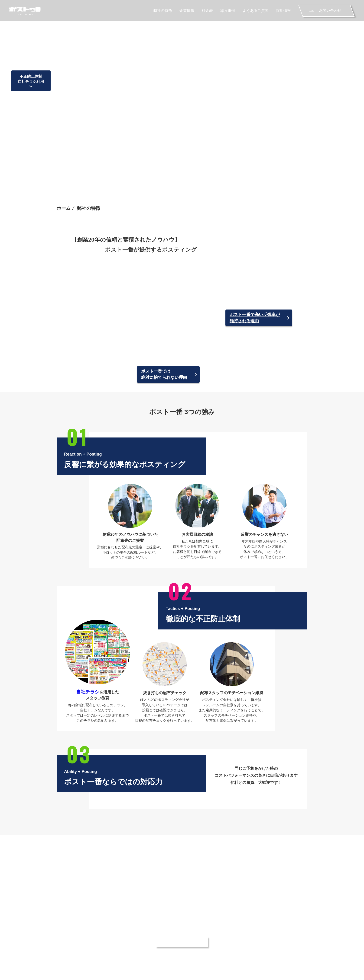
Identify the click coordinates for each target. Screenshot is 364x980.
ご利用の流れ (243, 939)
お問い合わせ (296, 939)
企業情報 (187, 11)
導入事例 (228, 11)
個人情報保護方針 (140, 947)
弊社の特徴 (163, 11)
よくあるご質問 (256, 11)
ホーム (64, 81)
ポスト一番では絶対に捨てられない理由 (164, 297)
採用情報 (283, 11)
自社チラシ (88, 614)
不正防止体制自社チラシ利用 (31, 43)
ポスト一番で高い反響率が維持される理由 (255, 212)
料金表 (207, 11)
